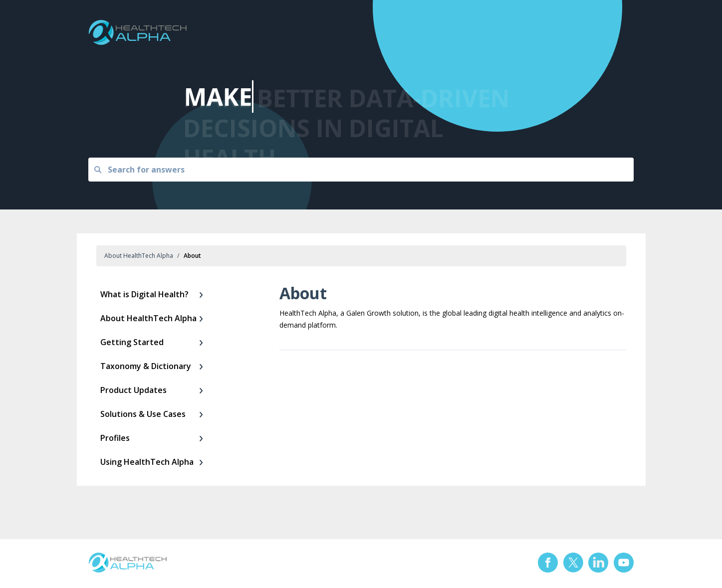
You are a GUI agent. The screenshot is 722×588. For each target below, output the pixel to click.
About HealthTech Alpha (139, 256)
